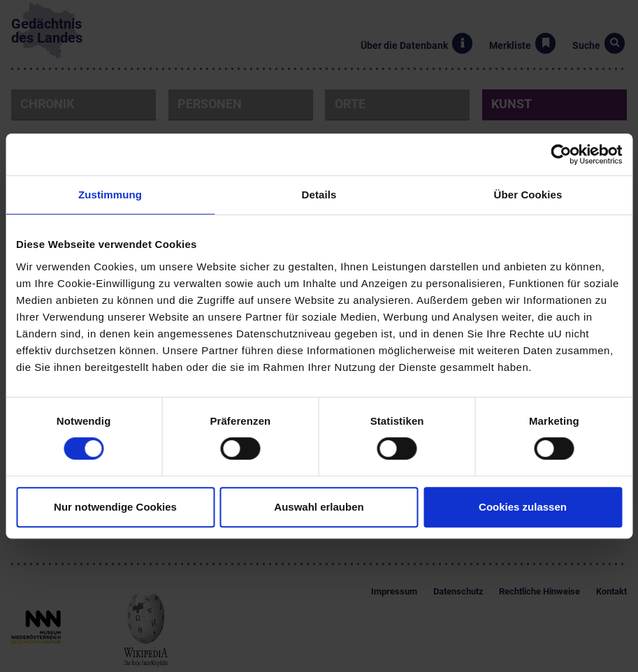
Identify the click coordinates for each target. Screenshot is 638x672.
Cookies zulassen (523, 507)
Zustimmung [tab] (110, 195)
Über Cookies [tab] (528, 195)
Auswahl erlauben (319, 507)
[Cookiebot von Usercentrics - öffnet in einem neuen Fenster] (561, 154)
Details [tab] (319, 195)
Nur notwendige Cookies (115, 507)
